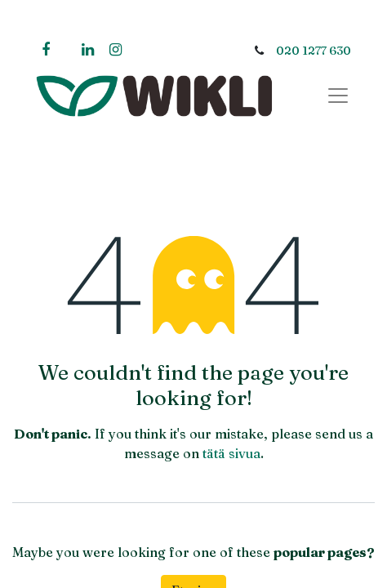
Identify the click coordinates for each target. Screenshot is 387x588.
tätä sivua (231, 453)
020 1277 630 (314, 51)
